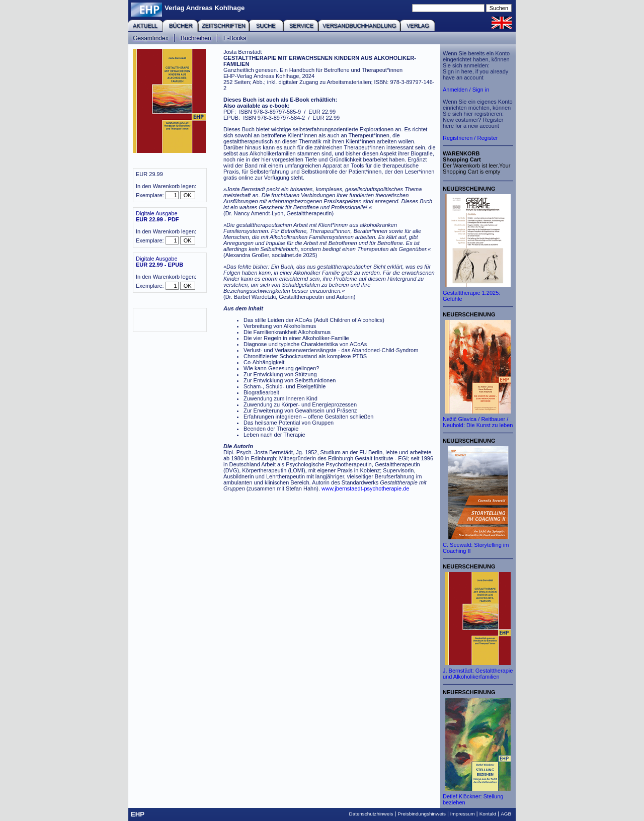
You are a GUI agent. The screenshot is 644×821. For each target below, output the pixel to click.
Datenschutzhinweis (371, 814)
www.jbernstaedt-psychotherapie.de (365, 488)
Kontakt (488, 814)
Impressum (463, 814)
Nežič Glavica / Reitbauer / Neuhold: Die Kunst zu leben (478, 422)
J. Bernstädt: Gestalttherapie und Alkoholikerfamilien (478, 674)
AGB (506, 814)
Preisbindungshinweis (422, 814)
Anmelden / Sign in (466, 90)
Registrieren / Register (470, 138)
